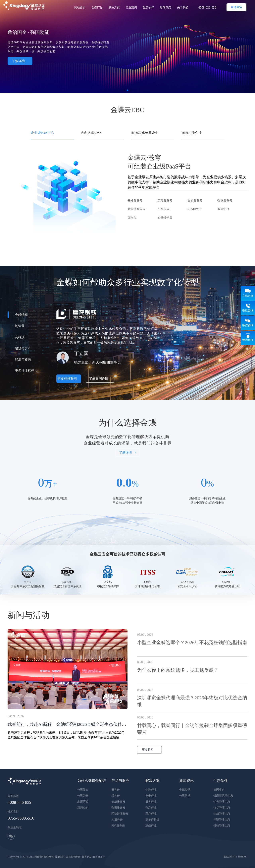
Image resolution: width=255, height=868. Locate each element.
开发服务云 (135, 201)
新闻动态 (166, 7)
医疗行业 (151, 814)
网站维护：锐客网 (235, 857)
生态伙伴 (148, 7)
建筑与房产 (23, 348)
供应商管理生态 (223, 796)
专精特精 (21, 315)
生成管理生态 (222, 814)
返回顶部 (248, 340)
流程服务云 (165, 201)
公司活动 (185, 796)
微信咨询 (248, 325)
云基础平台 (165, 217)
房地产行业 (152, 820)
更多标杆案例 (69, 379)
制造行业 (151, 790)
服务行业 (151, 802)
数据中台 (223, 209)
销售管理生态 (222, 802)
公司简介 (83, 790)
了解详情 (20, 61)
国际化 (132, 217)
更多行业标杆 (25, 371)
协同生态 (219, 790)
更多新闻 (150, 750)
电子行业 (151, 796)
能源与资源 (23, 359)
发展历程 (83, 802)
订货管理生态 (222, 808)
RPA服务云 (195, 209)
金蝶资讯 (185, 790)
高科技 (20, 337)
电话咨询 (248, 311)
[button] (246, 381)
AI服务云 (163, 209)
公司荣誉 (83, 796)
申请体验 (236, 7)
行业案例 (131, 7)
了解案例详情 (100, 379)
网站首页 (80, 7)
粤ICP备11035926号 (93, 857)
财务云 (116, 790)
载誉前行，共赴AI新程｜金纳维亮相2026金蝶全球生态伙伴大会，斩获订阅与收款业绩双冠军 (68, 724)
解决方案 (114, 7)
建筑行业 (151, 826)
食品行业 (151, 808)
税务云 (116, 796)
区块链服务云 (136, 209)
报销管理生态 (222, 826)
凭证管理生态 (222, 820)
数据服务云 (225, 201)
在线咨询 (248, 296)
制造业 (20, 326)
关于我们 (183, 7)
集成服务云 (195, 201)
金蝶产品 (97, 7)
